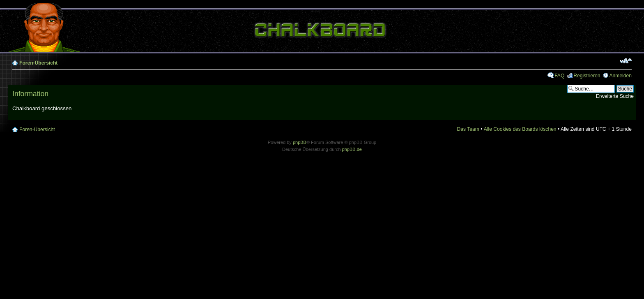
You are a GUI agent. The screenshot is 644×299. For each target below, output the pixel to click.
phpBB (300, 142)
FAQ (559, 76)
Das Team (468, 129)
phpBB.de (352, 149)
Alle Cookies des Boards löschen (520, 129)
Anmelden (621, 76)
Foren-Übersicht (38, 63)
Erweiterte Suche (615, 96)
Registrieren (587, 76)
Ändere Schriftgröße (626, 61)
